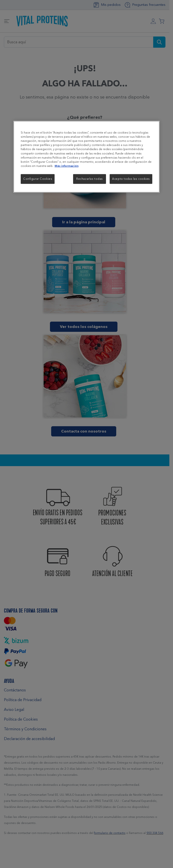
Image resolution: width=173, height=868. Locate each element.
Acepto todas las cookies (131, 179)
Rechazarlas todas (90, 179)
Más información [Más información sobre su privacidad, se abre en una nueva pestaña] (67, 166)
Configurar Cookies (38, 179)
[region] (86, 157)
